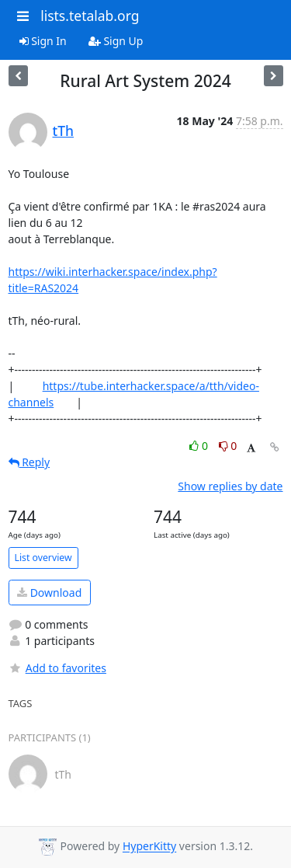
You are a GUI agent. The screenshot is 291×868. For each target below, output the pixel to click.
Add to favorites (57, 668)
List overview (43, 558)
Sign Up (116, 41)
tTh (64, 131)
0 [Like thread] (200, 446)
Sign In (43, 41)
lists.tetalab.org (90, 16)
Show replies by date (230, 486)
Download (49, 593)
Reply (29, 462)
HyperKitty (149, 847)
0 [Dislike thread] (228, 446)
